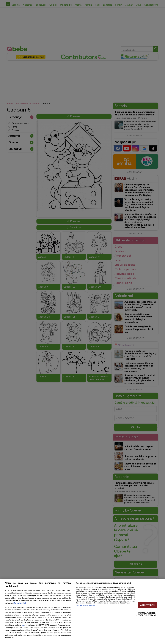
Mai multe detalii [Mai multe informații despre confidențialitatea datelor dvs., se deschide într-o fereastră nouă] (20, 603)
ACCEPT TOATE (147, 605)
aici (23, 625)
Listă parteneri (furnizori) (85, 606)
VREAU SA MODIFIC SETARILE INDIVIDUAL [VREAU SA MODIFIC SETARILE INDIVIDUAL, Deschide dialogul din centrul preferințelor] (146, 614)
